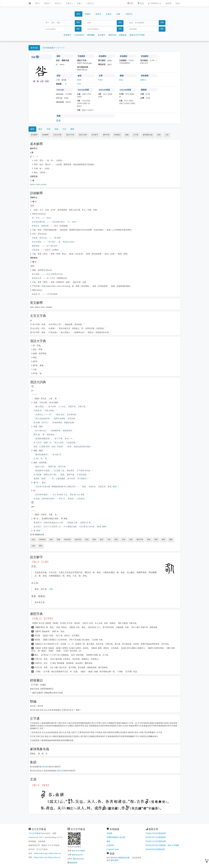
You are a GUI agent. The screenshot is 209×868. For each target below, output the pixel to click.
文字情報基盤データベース (53, 48)
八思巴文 (90, 3)
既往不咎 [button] (140, 539)
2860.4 (143, 80)
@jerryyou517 (78, 855)
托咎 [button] (131, 539)
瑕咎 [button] (156, 539)
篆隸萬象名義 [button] (148, 135)
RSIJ (121, 80)
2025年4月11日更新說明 (156, 837)
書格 (108, 841)
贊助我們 (74, 863)
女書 (79, 3)
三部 (51, 589)
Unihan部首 (79, 35)
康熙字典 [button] (106, 135)
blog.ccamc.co (54, 857)
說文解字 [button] (95, 135)
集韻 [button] (159, 135)
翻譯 (72, 129)
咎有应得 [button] (67, 539)
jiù (57, 64)
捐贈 (141, 3)
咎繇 (104, 527)
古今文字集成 (35, 833)
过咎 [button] (33, 546)
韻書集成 (123, 35)
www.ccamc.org (41, 853)
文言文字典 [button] (57, 135)
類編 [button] (127, 135)
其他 (178, 3)
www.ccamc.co (55, 853)
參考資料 (115, 860)
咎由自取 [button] (78, 539)
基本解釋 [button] (34, 135)
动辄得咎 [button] (42, 539)
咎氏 (115, 487)
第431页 (61, 771)
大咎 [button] (109, 539)
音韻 (56, 129)
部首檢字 (67, 35)
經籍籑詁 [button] (117, 135)
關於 (130, 3)
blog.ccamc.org (40, 857)
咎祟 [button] (87, 539)
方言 (64, 129)
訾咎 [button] (163, 539)
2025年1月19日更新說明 (156, 841)
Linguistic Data (113, 849)
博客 (168, 3)
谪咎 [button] (171, 539)
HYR (79, 84)
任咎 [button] (33, 539)
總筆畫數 (91, 35)
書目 (40, 129)
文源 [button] (167, 135)
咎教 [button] (59, 539)
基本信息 (34, 48)
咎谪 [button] (102, 539)
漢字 (37, 3)
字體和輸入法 (154, 3)
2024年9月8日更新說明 (155, 849)
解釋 (32, 129)
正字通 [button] (136, 135)
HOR (79, 80)
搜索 (78, 22)
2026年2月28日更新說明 (156, 833)
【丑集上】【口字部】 (43, 619)
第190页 (46, 767)
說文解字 (102, 35)
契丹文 (58, 3)
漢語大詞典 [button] (83, 135)
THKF (101, 80)
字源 (48, 129)
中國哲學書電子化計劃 (116, 837)
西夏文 (47, 3)
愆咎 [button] (124, 539)
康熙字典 (112, 35)
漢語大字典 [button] (70, 135)
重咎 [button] (41, 546)
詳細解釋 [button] (45, 135)
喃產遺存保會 (124, 858)
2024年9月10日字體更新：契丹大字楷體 (162, 845)
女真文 (69, 3)
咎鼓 (38, 531)
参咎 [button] (51, 539)
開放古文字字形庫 (137, 35)
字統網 (109, 833)
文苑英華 (110, 845)
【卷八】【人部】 (40, 562)
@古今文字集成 (78, 851)
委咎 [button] (116, 539)
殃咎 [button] (149, 539)
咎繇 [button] (94, 539)
